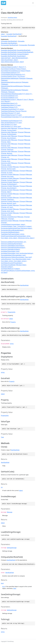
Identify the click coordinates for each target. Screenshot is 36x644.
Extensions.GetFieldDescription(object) (12, 246)
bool (2, 583)
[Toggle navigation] (33, 3)
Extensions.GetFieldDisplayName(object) (13, 248)
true (3, 587)
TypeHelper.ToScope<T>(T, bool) (10, 113)
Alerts (16, 17)
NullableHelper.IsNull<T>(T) (9, 103)
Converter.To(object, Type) (9, 226)
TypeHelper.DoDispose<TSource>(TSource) (14, 111)
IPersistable (31, 45)
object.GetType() (6, 58)
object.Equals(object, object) (9, 60)
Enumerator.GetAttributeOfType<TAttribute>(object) (16, 228)
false (15, 588)
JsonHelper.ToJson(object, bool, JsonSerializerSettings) (17, 253)
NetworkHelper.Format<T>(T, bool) (11, 115)
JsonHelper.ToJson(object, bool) (10, 251)
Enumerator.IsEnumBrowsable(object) (12, 230)
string (12, 344)
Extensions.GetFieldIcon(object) (10, 249)
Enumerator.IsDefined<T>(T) (9, 96)
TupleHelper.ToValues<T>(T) (9, 107)
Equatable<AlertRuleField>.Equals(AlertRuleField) (16, 50)
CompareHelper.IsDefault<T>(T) (10, 73)
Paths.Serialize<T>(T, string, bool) (11, 126)
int (2, 487)
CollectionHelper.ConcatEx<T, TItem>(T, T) (13, 67)
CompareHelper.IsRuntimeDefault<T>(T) (13, 75)
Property (13, 322)
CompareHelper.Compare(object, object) (13, 224)
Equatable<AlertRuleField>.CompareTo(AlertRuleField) (17, 52)
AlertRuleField (17, 34)
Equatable (4, 36)
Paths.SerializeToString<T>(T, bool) (11, 123)
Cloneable (9, 34)
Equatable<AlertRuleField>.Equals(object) (13, 56)
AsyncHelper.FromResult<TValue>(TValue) (13, 69)
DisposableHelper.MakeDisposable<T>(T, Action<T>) (16, 94)
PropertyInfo (12, 312)
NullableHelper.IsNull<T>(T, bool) (11, 105)
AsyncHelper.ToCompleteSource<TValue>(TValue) (16, 71)
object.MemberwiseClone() (20, 58)
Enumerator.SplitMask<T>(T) (9, 98)
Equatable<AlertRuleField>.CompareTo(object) (15, 54)
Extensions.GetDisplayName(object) (12, 244)
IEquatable (4, 43)
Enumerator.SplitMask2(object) (10, 232)
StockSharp (11, 17)
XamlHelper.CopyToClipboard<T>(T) (11, 121)
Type (2, 437)
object (3, 34)
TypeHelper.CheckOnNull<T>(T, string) (12, 109)
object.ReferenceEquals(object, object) (12, 62)
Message (10, 512)
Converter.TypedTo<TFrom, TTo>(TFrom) (13, 76)
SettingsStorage (12, 548)
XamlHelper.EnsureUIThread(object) (12, 263)
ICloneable (4, 41)
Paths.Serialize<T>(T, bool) (9, 125)
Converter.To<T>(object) (24, 226)
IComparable (5, 45)
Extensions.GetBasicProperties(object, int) (13, 242)
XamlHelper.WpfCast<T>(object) (10, 269)
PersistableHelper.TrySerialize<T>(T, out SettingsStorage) (18, 117)
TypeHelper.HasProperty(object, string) (13, 234)
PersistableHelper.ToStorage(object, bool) (13, 255)
